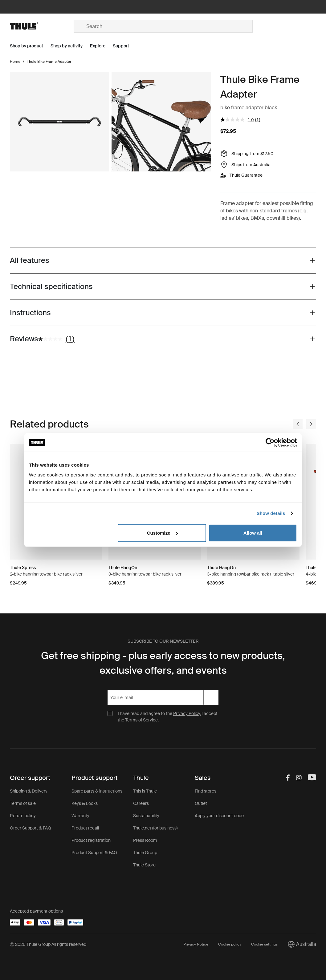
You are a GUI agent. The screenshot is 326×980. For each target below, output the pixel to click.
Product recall (85, 828)
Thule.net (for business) (155, 828)
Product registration (91, 840)
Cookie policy (230, 944)
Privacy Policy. (187, 713)
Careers (141, 803)
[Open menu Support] (125, 46)
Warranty (80, 816)
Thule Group (145, 853)
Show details (271, 513)
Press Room (145, 840)
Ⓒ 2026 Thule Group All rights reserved (48, 944)
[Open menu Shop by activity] (70, 46)
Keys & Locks (85, 803)
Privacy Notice (196, 944)
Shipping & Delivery (29, 791)
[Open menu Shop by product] (30, 46)
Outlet (201, 803)
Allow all (253, 533)
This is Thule (145, 791)
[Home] (42, 26)
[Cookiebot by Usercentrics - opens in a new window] (270, 443)
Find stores (206, 791)
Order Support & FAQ (31, 828)
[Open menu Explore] (101, 46)
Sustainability (146, 816)
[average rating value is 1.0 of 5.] (238, 120)
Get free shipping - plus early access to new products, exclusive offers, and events (163, 663)
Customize (162, 533)
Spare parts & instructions (97, 791)
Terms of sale (23, 803)
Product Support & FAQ (94, 853)
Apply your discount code (219, 816)
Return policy (23, 816)
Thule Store (144, 865)
